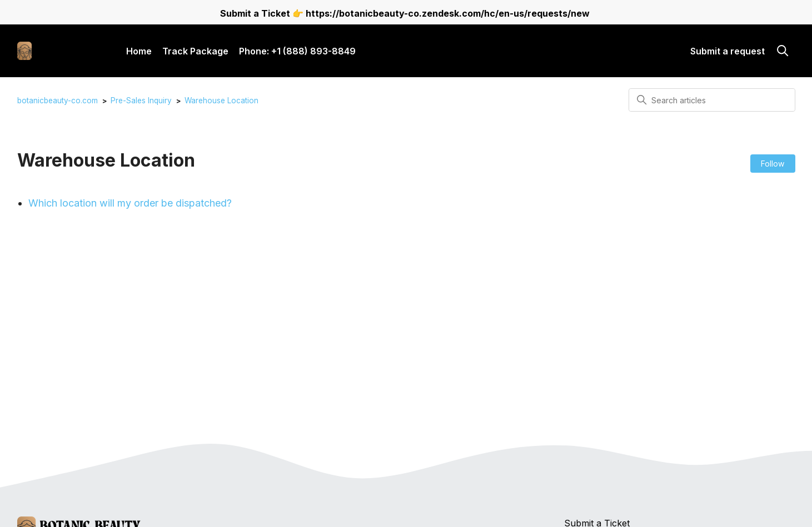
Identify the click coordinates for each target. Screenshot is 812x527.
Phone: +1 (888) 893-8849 (297, 51)
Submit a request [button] (728, 51)
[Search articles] (712, 100)
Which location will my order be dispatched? (130, 203)
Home (139, 51)
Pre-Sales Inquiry (141, 101)
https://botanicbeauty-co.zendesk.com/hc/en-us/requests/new (448, 13)
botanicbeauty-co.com (58, 101)
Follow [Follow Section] (773, 164)
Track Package (195, 51)
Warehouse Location (221, 101)
